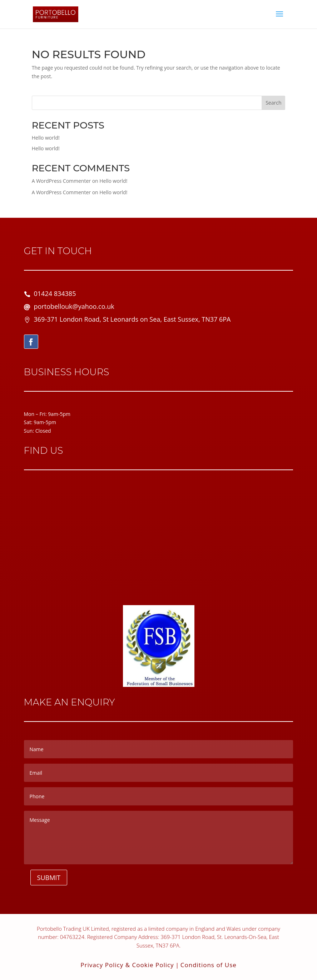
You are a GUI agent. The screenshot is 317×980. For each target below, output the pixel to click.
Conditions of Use (209, 965)
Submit (49, 878)
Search (273, 103)
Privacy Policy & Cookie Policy (127, 965)
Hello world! (46, 138)
